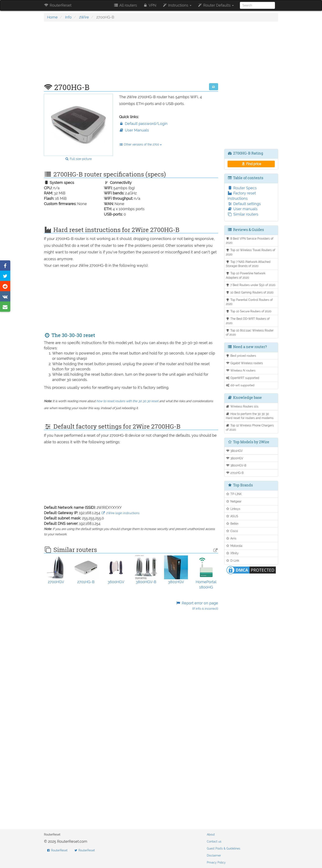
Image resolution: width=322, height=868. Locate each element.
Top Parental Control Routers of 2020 (249, 302)
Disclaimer (214, 855)
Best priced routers (241, 356)
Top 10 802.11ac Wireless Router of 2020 (250, 332)
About (211, 835)
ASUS (232, 516)
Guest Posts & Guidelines (224, 848)
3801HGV (234, 451)
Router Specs (242, 188)
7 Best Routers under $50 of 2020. (251, 285)
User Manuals (134, 130)
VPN (150, 5)
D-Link (233, 560)
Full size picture (78, 159)
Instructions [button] (177, 5)
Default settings (244, 204)
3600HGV (235, 458)
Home (52, 17)
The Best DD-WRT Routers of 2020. (248, 321)
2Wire (84, 17)
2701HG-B (235, 473)
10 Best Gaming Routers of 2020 (250, 292)
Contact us (214, 841)
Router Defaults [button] (216, 5)
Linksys (233, 509)
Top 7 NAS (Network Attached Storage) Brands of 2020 (248, 264)
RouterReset (58, 5)
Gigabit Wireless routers (244, 363)
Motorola (234, 546)
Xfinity (232, 553)
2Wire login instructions (120, 513)
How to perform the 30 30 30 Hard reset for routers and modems (250, 416)
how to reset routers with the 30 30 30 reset (127, 401)
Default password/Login (143, 124)
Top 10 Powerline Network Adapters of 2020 (246, 275)
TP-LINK (234, 494)
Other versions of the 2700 (140, 144)
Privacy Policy (216, 862)
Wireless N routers (241, 370)
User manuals (243, 209)
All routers (125, 5)
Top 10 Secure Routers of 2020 (249, 311)
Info (68, 17)
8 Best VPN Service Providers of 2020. (250, 241)
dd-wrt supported (240, 385)
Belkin (232, 523)
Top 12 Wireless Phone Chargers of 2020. (250, 427)
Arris (231, 538)
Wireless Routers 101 (242, 406)
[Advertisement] (131, 54)
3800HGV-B (236, 465)
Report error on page (197, 606)
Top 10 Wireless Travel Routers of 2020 (251, 252)
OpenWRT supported (243, 378)
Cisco (232, 531)
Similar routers (243, 214)
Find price (251, 164)
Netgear (234, 501)
